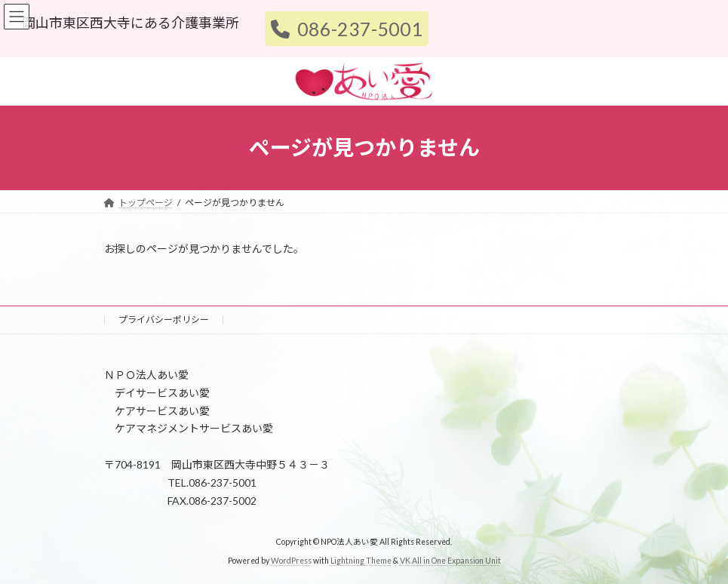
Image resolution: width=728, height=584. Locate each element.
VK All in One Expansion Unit (450, 561)
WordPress (291, 561)
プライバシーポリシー (164, 320)
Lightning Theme (361, 561)
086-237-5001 (347, 29)
